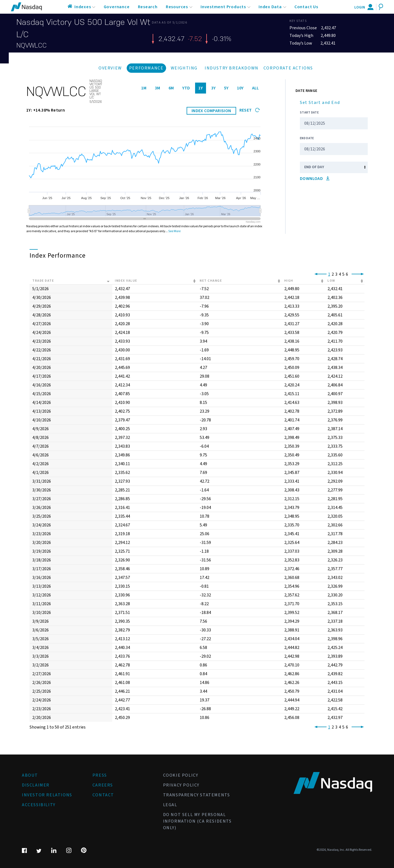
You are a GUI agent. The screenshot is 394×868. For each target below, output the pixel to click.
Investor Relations (47, 795)
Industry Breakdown (232, 68)
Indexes (83, 7)
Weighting (184, 68)
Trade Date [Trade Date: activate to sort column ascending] (43, 281)
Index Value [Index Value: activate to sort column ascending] (126, 281)
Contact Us (306, 7)
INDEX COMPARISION (211, 111)
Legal (170, 805)
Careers (103, 785)
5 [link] (343, 274)
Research (148, 7)
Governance (117, 7)
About (30, 775)
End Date (307, 138)
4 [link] (340, 274)
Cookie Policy (181, 775)
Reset (250, 110)
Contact (103, 795)
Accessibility (39, 805)
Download (315, 179)
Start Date (309, 113)
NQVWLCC (32, 45)
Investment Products (223, 7)
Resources (177, 7)
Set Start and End (320, 103)
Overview (110, 68)
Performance (146, 68)
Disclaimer (36, 785)
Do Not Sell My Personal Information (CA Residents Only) (197, 821)
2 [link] (333, 274)
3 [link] (336, 274)
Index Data (270, 7)
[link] (319, 274)
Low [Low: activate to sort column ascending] (331, 281)
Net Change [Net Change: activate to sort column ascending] (211, 281)
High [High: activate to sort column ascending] (289, 281)
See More (174, 231)
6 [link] (347, 274)
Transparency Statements (197, 795)
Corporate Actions (288, 68)
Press (100, 775)
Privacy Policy (181, 785)
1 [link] (329, 274)
